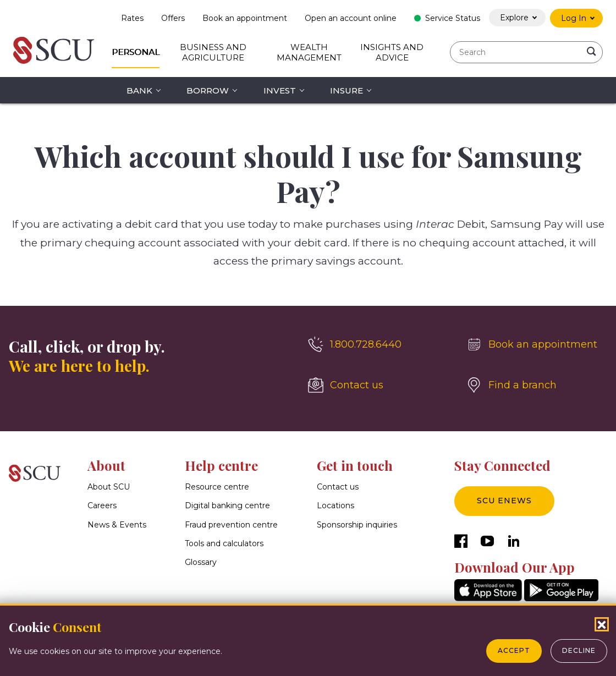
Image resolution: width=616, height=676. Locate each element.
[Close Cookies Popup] (602, 624)
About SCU (109, 487)
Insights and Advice (392, 53)
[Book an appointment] (537, 344)
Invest (280, 90)
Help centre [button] (221, 465)
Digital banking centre (227, 505)
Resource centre (217, 487)
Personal (136, 52)
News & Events (117, 525)
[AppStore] (488, 598)
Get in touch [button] (355, 465)
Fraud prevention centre (231, 525)
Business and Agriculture (213, 53)
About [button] (106, 465)
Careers (102, 505)
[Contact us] (378, 385)
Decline (579, 650)
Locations (335, 505)
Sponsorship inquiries (357, 525)
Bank (139, 90)
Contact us (338, 487)
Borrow (208, 90)
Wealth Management (309, 53)
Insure (346, 90)
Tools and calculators (224, 543)
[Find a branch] (537, 385)
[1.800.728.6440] (378, 344)
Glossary (201, 562)
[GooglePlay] (561, 598)
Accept (514, 650)
